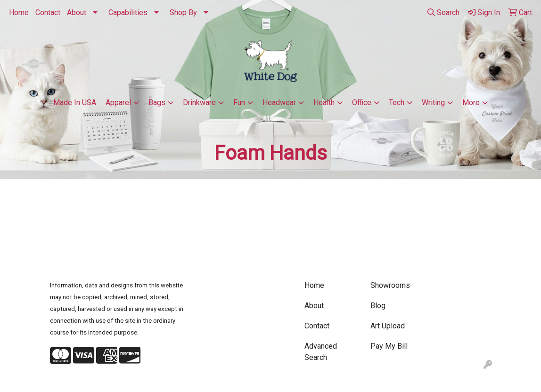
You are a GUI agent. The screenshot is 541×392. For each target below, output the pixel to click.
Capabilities (128, 12)
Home (19, 12)
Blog (378, 306)
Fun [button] (239, 102)
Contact (48, 12)
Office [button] (362, 102)
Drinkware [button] (199, 102)
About (77, 12)
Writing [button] (433, 102)
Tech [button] (397, 102)
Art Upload (388, 326)
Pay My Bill (389, 346)
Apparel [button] (118, 102)
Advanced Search (321, 352)
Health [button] (324, 102)
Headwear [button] (279, 102)
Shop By (183, 12)
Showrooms (390, 285)
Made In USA (75, 102)
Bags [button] (157, 102)
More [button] (471, 102)
